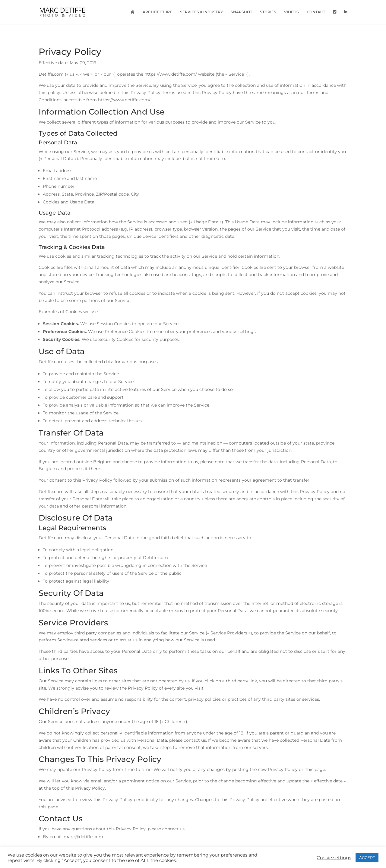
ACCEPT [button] (367, 857)
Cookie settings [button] (334, 858)
